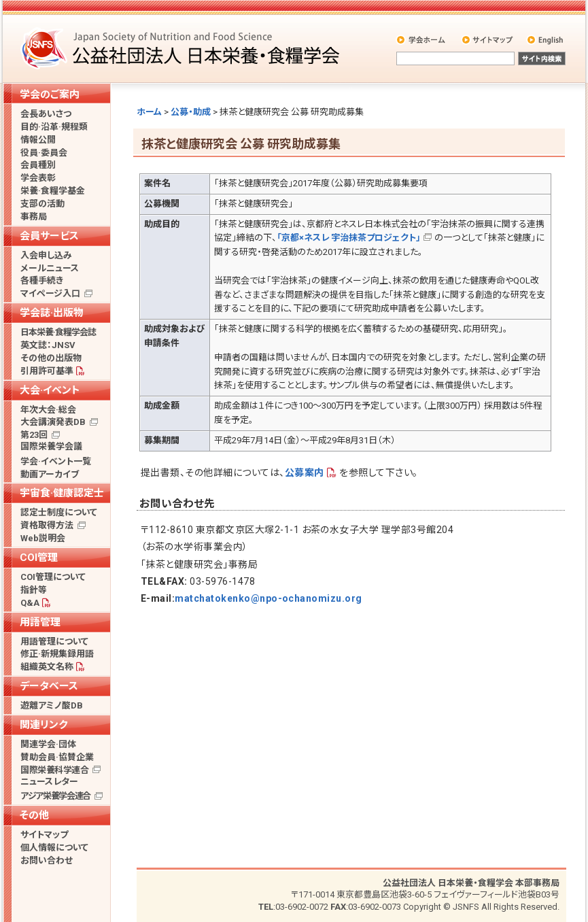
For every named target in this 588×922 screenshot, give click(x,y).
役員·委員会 (44, 153)
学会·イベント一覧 (56, 461)
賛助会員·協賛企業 (57, 757)
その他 (34, 815)
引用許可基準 (47, 371)
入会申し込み (46, 255)
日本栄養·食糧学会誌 (58, 332)
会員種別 (38, 165)
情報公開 (38, 140)
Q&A (30, 603)
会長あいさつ (46, 114)
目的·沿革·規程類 (54, 127)
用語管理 (40, 622)
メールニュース (50, 268)
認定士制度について (59, 512)
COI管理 (39, 558)
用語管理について (54, 642)
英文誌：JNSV (48, 345)
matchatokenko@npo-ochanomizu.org (268, 598)
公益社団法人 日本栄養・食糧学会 (182, 48)
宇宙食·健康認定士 (62, 493)
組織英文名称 (47, 667)
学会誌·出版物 (52, 313)
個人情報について (54, 848)
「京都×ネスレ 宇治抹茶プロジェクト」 (349, 238)
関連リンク (44, 725)
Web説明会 (43, 538)
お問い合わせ (47, 860)
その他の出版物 (51, 358)
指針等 (34, 590)
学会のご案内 (50, 95)
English (546, 39)
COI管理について (53, 577)
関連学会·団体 (48, 744)
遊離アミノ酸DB (52, 705)
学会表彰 (38, 178)
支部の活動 (42, 204)
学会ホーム (422, 39)
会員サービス (49, 236)
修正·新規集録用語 (57, 654)
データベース (49, 686)
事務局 (34, 217)
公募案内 (305, 473)
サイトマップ (488, 39)
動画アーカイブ (50, 474)
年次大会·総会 (48, 410)
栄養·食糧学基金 (53, 191)
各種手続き (42, 280)
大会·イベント (50, 390)
